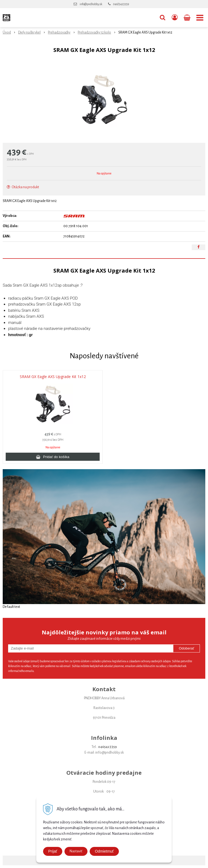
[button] (162, 18)
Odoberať (186, 648)
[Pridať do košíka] (53, 457)
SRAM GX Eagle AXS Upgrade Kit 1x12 (53, 377)
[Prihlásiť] (175, 18)
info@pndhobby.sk (91, 4)
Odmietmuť (104, 851)
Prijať (53, 851)
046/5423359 (121, 4)
